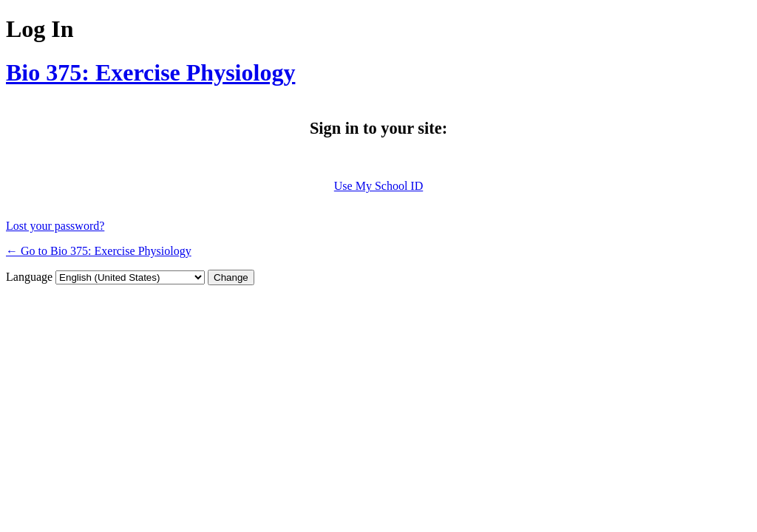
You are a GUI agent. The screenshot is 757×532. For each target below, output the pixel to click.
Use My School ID (378, 186)
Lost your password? (55, 226)
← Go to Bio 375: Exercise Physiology (99, 251)
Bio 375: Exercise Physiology (150, 72)
